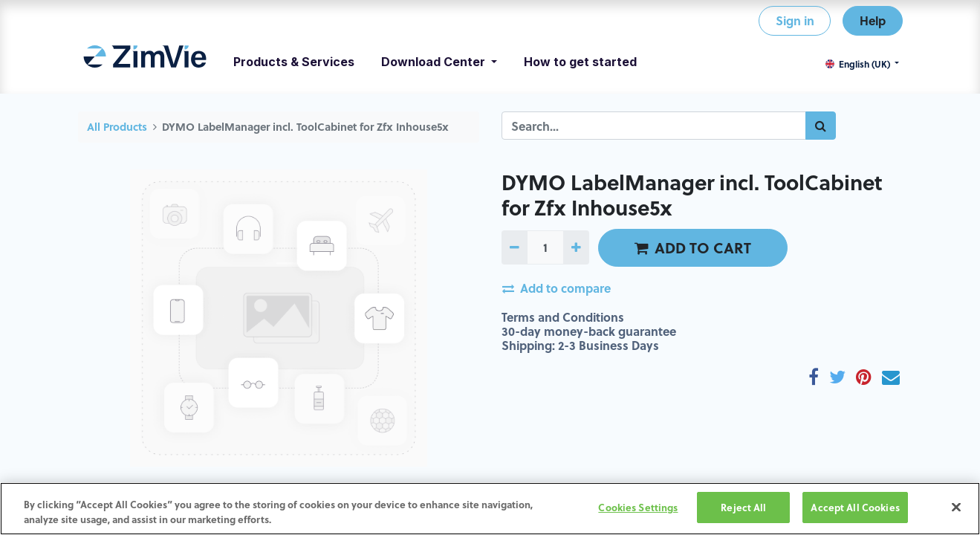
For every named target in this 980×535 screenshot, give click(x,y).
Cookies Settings (638, 507)
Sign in (795, 20)
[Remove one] (515, 247)
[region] (490, 509)
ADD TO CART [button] (693, 247)
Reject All (743, 507)
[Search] (821, 126)
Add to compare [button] (556, 288)
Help (873, 20)
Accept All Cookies (855, 507)
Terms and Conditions (563, 317)
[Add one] (576, 247)
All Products (117, 127)
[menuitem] (145, 62)
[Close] (956, 507)
